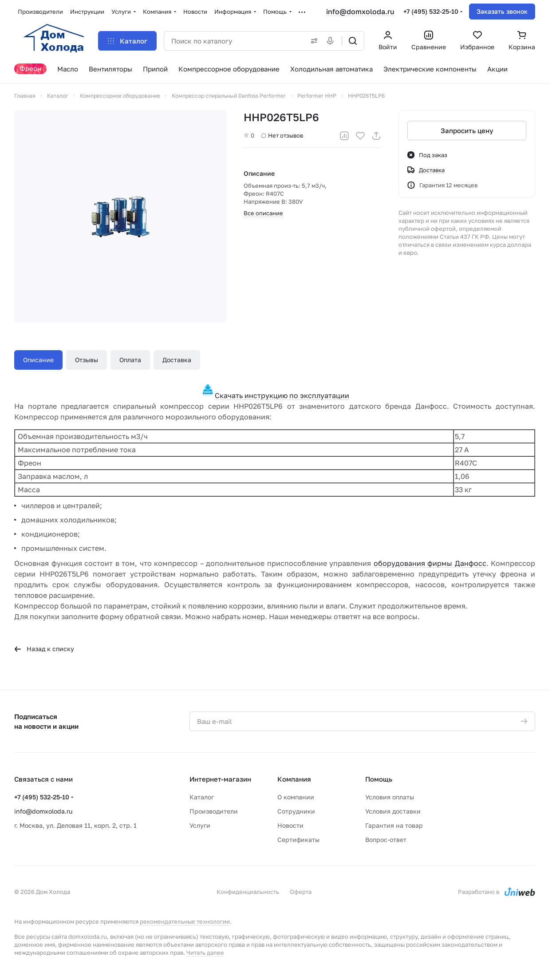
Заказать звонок (502, 11)
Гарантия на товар (394, 825)
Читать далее (205, 952)
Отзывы (87, 360)
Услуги (200, 825)
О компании (296, 797)
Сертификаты (298, 840)
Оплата (130, 360)
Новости (290, 825)
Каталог (202, 797)
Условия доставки (393, 811)
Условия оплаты (390, 797)
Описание (38, 360)
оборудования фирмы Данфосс (430, 563)
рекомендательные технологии (185, 921)
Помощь (379, 779)
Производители (214, 811)
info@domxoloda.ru (360, 12)
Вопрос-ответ (386, 840)
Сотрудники (296, 811)
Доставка (177, 360)
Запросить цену (467, 130)
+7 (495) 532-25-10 (431, 11)
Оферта (301, 892)
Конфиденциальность (248, 892)
